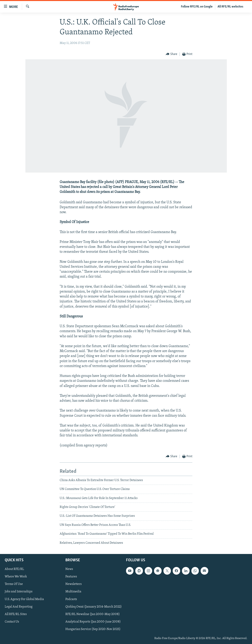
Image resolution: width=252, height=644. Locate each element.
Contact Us (12, 622)
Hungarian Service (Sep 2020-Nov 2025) (93, 629)
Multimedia (73, 592)
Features (71, 577)
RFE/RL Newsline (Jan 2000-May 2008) (93, 614)
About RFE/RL (14, 569)
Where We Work (16, 577)
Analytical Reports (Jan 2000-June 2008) (93, 622)
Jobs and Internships (19, 592)
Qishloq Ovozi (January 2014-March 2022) (94, 607)
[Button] (172, 54)
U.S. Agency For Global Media (24, 599)
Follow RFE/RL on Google (197, 7)
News (69, 569)
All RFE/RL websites (230, 7)
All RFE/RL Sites (16, 614)
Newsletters (74, 584)
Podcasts (71, 599)
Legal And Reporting (19, 607)
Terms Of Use (14, 584)
